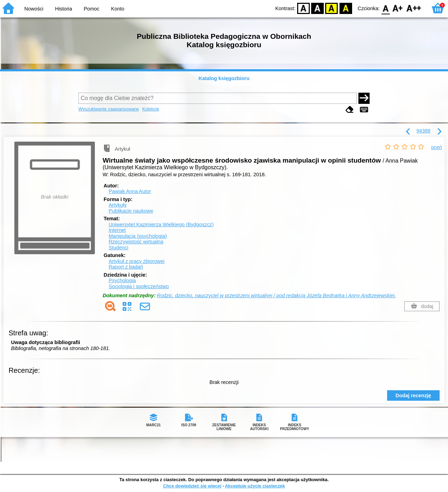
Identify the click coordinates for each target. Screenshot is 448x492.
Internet (117, 230)
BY (346, 8)
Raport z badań (126, 267)
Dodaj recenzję (413, 395)
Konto (118, 9)
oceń (437, 147)
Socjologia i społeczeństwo (139, 286)
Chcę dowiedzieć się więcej (192, 486)
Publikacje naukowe (131, 211)
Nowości (34, 9)
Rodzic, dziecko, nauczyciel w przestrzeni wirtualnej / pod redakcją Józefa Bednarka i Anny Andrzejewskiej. (276, 295)
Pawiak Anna (130, 191)
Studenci (118, 248)
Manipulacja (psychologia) (138, 236)
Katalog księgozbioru (224, 78)
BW (317, 8)
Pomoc (92, 9)
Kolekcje (150, 109)
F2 (414, 8)
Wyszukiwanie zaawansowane (109, 109)
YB (332, 8)
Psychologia (122, 280)
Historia (64, 9)
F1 (398, 8)
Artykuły (117, 205)
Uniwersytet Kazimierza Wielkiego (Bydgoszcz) (161, 224)
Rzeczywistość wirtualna (136, 242)
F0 (386, 8)
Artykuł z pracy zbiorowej (136, 261)
